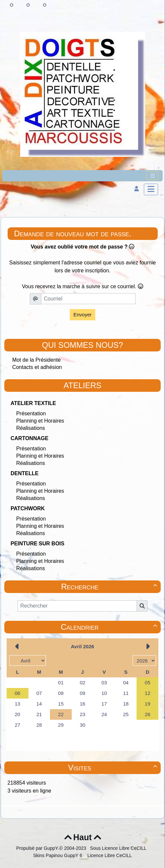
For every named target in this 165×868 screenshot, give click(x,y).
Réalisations (31, 428)
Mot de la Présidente (37, 360)
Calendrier (110, 627)
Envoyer (82, 315)
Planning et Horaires (40, 421)
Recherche (110, 587)
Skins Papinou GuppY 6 (59, 855)
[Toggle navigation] (152, 176)
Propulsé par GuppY (38, 848)
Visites (114, 768)
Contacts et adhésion (37, 367)
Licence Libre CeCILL (109, 855)
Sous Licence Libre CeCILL (119, 848)
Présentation (31, 413)
